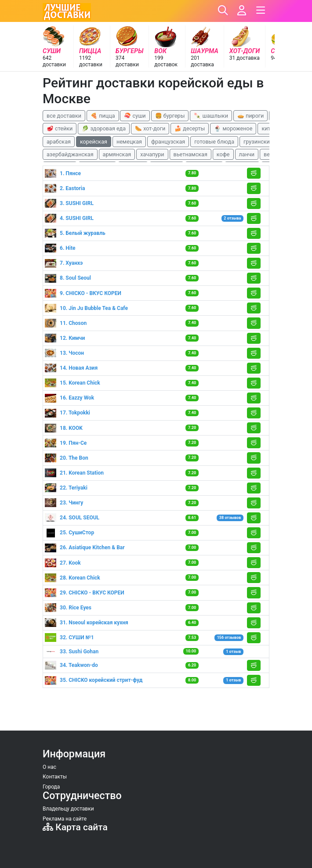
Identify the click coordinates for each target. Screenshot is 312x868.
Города (51, 787)
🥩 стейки (60, 128)
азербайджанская (70, 154)
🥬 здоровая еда (104, 128)
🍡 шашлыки (211, 116)
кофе (223, 154)
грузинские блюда (267, 142)
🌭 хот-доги (150, 128)
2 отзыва (232, 218)
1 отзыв (233, 652)
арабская (59, 142)
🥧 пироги (250, 116)
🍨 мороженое (233, 128)
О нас (49, 767)
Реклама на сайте (65, 819)
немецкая (129, 142)
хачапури (152, 154)
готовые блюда (214, 142)
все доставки (64, 116)
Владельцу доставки (68, 809)
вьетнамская (190, 154)
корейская (94, 142)
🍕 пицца (103, 116)
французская (168, 142)
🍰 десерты (190, 128)
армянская (117, 154)
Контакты (55, 777)
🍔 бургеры (170, 116)
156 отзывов (229, 637)
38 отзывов (230, 518)
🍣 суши (135, 116)
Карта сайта (75, 827)
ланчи (247, 154)
